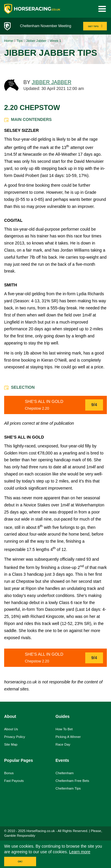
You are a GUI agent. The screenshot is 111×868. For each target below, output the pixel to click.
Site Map (11, 744)
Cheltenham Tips (68, 788)
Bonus (9, 773)
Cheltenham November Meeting (46, 26)
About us (11, 729)
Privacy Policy (15, 737)
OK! (20, 862)
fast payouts (14, 781)
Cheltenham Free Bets (73, 781)
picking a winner (68, 737)
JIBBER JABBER (52, 82)
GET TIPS (96, 26)
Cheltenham (65, 773)
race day (63, 744)
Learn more (80, 852)
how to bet (64, 729)
